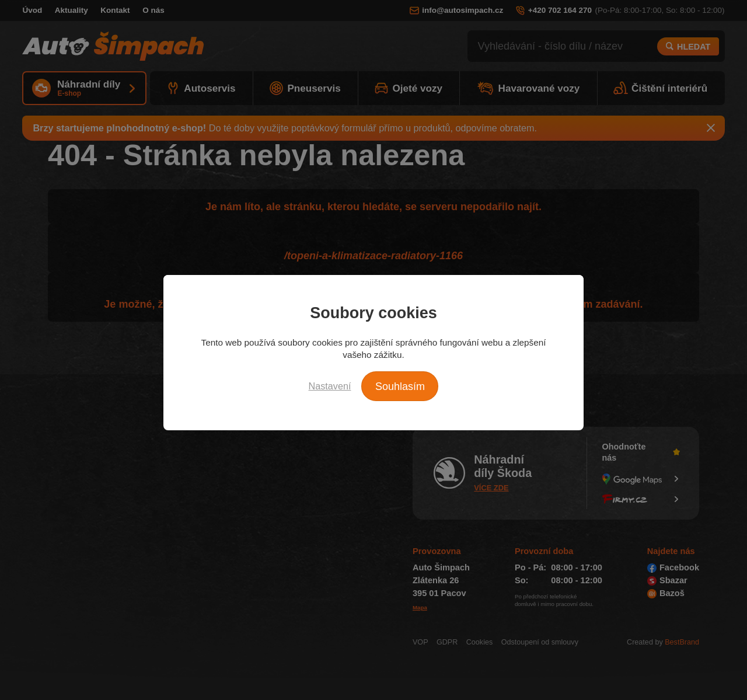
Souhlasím (400, 386)
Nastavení (330, 386)
